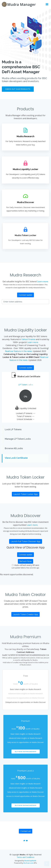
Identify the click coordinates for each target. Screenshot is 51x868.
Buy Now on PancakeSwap (25, 748)
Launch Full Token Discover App (26, 541)
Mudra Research (25, 136)
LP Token (23, 385)
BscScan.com (28, 863)
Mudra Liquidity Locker (26, 169)
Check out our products (18, 89)
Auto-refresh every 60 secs (27, 565)
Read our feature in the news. (19, 351)
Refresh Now (25, 561)
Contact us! (26, 831)
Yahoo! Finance (28, 339)
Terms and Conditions (26, 857)
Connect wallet (25, 295)
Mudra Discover (25, 202)
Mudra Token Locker (26, 235)
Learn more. (43, 281)
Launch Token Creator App (25, 614)
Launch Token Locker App (26, 494)
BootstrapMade (30, 861)
